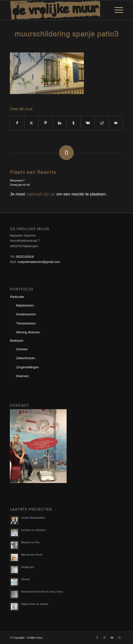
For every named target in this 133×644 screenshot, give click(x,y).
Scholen (22, 349)
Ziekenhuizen (26, 358)
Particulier (17, 297)
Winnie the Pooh (32, 555)
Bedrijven (17, 341)
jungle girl (28, 567)
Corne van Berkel (91, 44)
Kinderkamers (26, 314)
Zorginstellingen (27, 367)
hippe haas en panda (34, 604)
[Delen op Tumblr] (74, 123)
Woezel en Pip (30, 542)
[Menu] (116, 10)
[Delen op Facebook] (17, 123)
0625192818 (25, 257)
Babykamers (25, 305)
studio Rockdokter (33, 518)
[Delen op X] (31, 123)
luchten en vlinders (33, 530)
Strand (25, 579)
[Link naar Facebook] (97, 638)
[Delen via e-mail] (116, 123)
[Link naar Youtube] (112, 638)
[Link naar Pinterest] (105, 638)
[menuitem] (116, 10)
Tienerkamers (26, 323)
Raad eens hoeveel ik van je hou (42, 592)
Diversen (22, 376)
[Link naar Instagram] (119, 638)
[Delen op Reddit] (102, 123)
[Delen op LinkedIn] (59, 123)
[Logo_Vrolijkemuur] (55, 10)
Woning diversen (28, 332)
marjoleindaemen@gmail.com (39, 262)
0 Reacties (62, 44)
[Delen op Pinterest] (45, 123)
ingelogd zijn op (41, 194)
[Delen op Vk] (88, 123)
